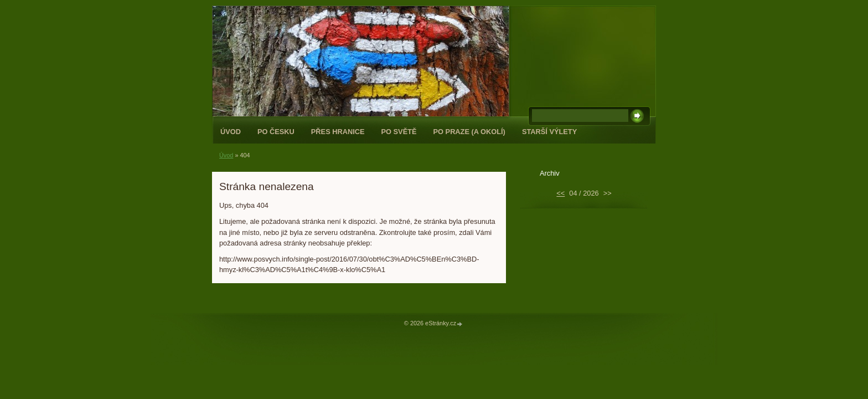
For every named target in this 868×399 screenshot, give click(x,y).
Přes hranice (338, 132)
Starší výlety (549, 132)
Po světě (399, 132)
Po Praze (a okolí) (469, 132)
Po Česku (276, 132)
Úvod (231, 132)
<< (560, 193)
